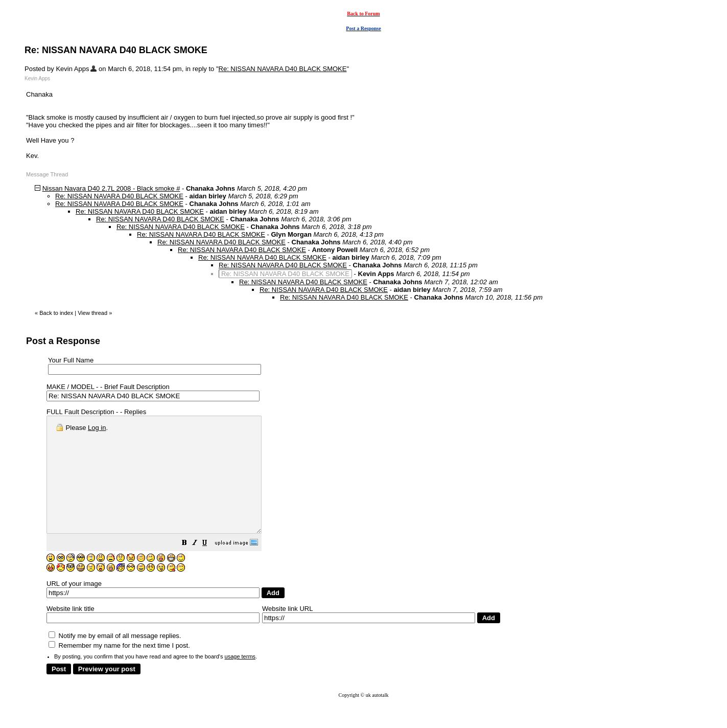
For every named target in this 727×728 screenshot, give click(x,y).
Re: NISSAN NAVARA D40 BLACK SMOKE (283, 69)
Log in (97, 428)
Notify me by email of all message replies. (115, 659)
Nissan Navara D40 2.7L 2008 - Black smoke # (111, 188)
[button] (210, 567)
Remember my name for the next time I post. (119, 668)
